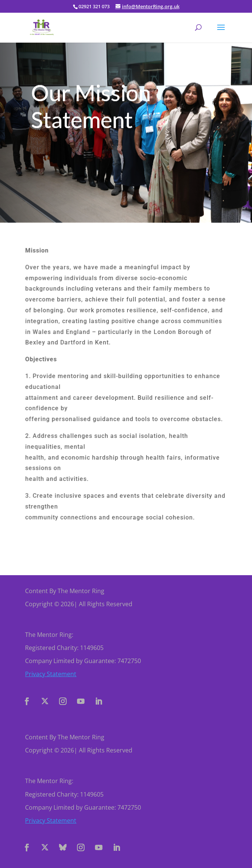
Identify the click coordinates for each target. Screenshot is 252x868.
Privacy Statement (51, 674)
